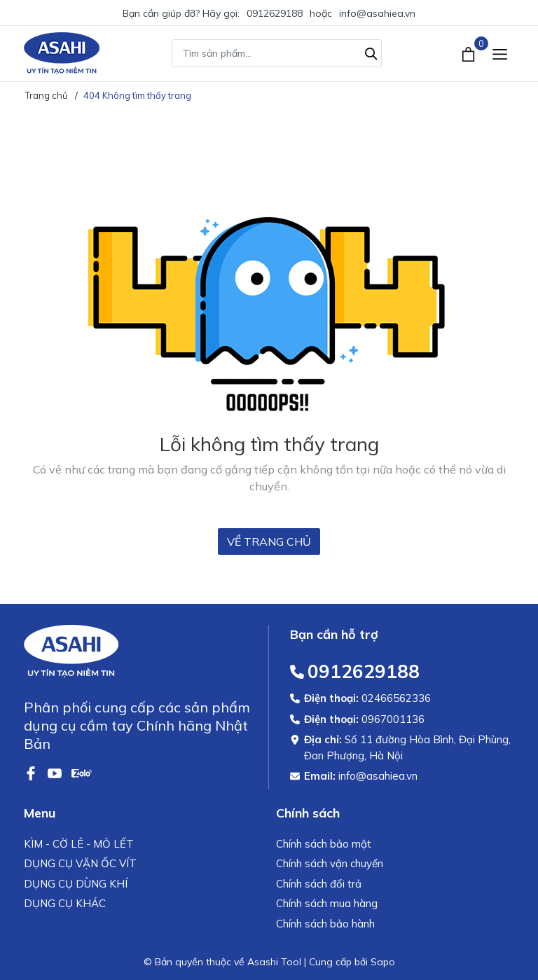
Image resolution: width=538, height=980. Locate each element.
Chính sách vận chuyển (330, 863)
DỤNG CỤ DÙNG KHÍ (76, 884)
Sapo (383, 962)
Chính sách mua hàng (327, 903)
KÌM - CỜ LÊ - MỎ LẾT (79, 844)
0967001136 (393, 719)
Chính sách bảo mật (324, 844)
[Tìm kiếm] (371, 52)
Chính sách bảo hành (325, 924)
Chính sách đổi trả (319, 884)
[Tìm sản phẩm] (277, 53)
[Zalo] (82, 772)
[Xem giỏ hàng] (470, 53)
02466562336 (396, 698)
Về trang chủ (269, 541)
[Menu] (500, 54)
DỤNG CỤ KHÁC (65, 903)
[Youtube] (56, 772)
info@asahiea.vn (377, 13)
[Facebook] (32, 772)
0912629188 (275, 13)
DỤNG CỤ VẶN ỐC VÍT (80, 863)
